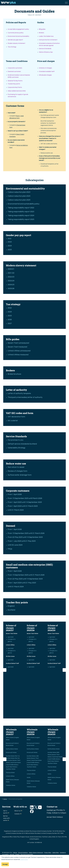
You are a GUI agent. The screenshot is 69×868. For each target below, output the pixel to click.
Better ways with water (6, 818)
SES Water (9, 760)
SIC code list (13, 421)
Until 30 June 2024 (15, 545)
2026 (10, 320)
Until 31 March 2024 (16, 510)
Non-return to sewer (16, 467)
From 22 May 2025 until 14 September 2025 (25, 537)
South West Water (11, 767)
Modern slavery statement (16, 43)
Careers (18, 814)
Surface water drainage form (20, 475)
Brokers (42, 33)
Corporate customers (15, 68)
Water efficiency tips (46, 52)
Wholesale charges (45, 75)
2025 (10, 250)
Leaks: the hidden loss (46, 36)
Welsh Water (10, 780)
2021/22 (11, 273)
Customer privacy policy (16, 33)
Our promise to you (15, 440)
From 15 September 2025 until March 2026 (25, 498)
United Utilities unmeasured (19, 351)
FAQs (10, 549)
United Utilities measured (18, 355)
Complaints (63, 853)
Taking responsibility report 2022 (21, 208)
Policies (15, 853)
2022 (10, 239)
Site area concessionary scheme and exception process (49, 131)
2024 (10, 246)
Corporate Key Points (15, 87)
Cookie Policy (56, 853)
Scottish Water (31, 756)
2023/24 (11, 281)
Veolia (29, 778)
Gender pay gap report (15, 40)
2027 (10, 323)
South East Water (16, 763)
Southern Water (11, 769)
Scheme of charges (45, 68)
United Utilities (10, 776)
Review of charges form (18, 471)
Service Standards (45, 49)
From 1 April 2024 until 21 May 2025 (22, 583)
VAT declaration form (16, 417)
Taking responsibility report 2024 (21, 216)
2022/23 (11, 277)
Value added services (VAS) (17, 91)
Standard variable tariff (47, 71)
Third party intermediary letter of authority (25, 397)
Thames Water (10, 773)
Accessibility (5, 854)
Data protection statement (48, 40)
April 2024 (52, 637)
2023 (10, 242)
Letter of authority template (19, 393)
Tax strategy (12, 47)
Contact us (51, 810)
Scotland (12, 610)
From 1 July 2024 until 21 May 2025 (22, 541)
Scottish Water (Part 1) (12, 756)
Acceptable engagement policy (18, 29)
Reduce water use (47, 153)
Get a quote (6, 812)
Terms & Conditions (23, 853)
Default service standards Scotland (22, 444)
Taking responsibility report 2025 (21, 219)
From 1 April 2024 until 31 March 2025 (23, 506)
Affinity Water (10, 738)
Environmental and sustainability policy (24, 204)
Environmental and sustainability (18, 36)
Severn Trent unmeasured (18, 343)
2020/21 (11, 269)
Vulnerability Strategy (17, 448)
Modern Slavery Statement (36, 853)
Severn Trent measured (17, 347)
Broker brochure (15, 374)
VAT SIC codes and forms (49, 144)
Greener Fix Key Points (15, 81)
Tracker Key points (14, 84)
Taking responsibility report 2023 (21, 212)
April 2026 (11, 637)
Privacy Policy (48, 853)
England (11, 606)
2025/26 (11, 289)
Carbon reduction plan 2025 (19, 200)
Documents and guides (27, 854)
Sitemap (12, 854)
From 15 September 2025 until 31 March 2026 (26, 533)
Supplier (17, 854)
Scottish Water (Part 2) (12, 758)
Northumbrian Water (12, 749)
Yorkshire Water (11, 785)
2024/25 (11, 285)
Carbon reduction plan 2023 (19, 192)
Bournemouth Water (12, 743)
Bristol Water (10, 745)
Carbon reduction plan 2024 (19, 196)
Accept (5, 864)
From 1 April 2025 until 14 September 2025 (25, 502)
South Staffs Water (12, 765)
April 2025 (31, 637)
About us (18, 811)
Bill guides (42, 29)
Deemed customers (14, 71)
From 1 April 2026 (15, 494)
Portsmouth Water (11, 753)
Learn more (24, 859)
